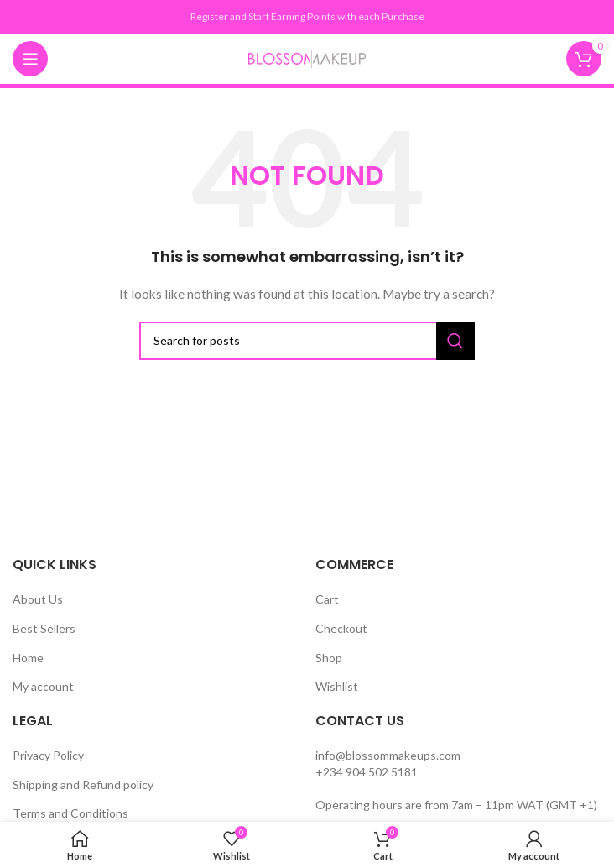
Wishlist (337, 686)
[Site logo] (307, 58)
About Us (38, 599)
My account (43, 686)
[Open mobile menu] (30, 59)
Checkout (341, 628)
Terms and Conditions (70, 813)
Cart (327, 599)
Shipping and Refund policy (83, 784)
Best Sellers (44, 628)
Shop (329, 658)
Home (28, 658)
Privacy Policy (48, 755)
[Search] (307, 341)
